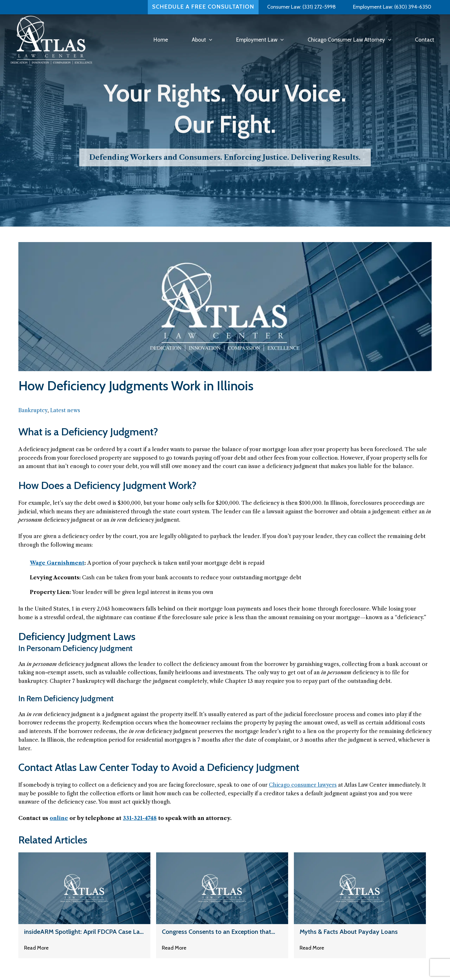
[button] (209, 40)
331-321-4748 (140, 818)
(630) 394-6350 (412, 5)
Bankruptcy (33, 410)
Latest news (65, 410)
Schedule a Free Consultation (203, 5)
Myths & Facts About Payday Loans (349, 932)
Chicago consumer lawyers (303, 785)
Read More (36, 949)
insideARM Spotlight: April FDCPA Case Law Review (84, 932)
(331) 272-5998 (319, 5)
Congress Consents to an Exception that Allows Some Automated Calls (217, 932)
